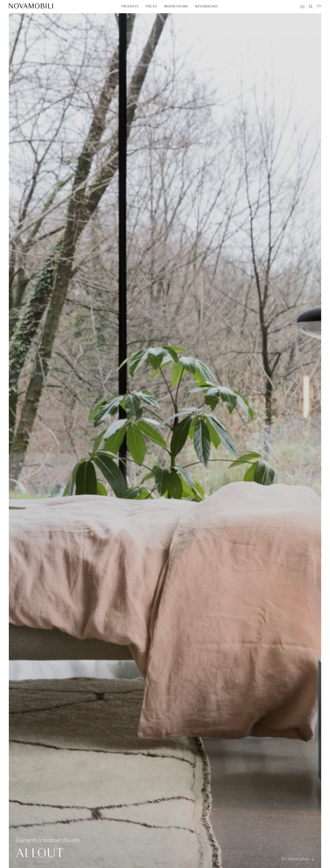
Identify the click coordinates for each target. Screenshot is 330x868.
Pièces (151, 7)
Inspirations (176, 7)
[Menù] (302, 7)
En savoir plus (298, 859)
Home (20, 22)
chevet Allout (38, 22)
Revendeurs (206, 7)
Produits (130, 7)
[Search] (311, 7)
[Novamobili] (31, 7)
